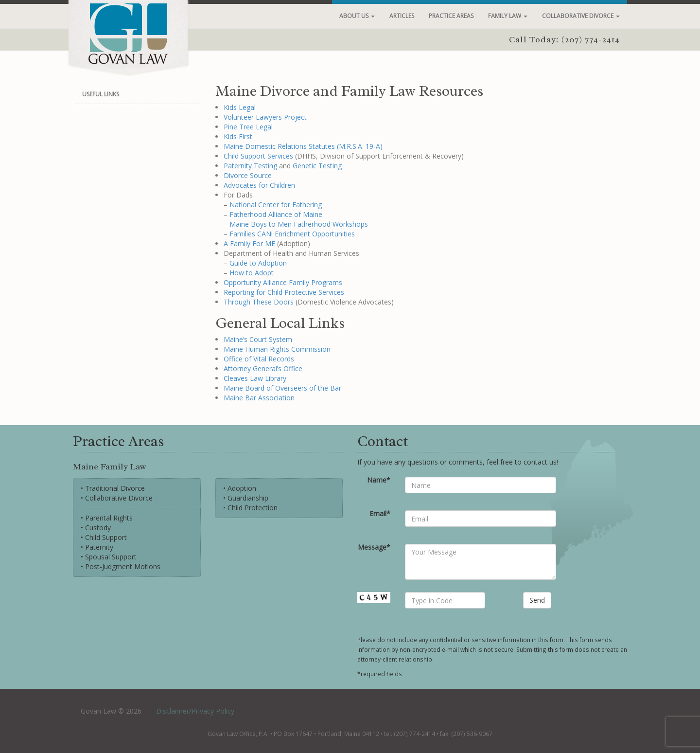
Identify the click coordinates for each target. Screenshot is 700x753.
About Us (357, 16)
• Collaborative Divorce (117, 498)
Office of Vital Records (259, 359)
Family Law (508, 16)
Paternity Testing (250, 166)
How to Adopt (252, 273)
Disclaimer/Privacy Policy (195, 711)
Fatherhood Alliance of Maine (276, 214)
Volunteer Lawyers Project (265, 117)
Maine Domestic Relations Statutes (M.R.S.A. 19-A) (303, 146)
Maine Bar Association (259, 398)
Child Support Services (258, 156)
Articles (402, 16)
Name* (379, 480)
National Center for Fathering (276, 205)
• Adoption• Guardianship (246, 493)
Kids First (238, 136)
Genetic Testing (317, 166)
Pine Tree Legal (248, 127)
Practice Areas (451, 16)
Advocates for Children (259, 185)
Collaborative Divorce (581, 16)
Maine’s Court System (258, 339)
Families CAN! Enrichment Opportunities (292, 234)
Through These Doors (259, 302)
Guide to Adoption (258, 263)
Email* (380, 513)
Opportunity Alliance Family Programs (283, 282)
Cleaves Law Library (255, 378)
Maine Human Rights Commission (277, 349)
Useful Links (101, 94)
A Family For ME (249, 243)
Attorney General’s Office (263, 368)
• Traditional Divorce (113, 488)
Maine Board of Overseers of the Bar (282, 388)
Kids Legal (240, 107)
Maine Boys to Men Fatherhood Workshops (299, 224)
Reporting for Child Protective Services (284, 292)
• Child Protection (250, 508)
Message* (374, 547)
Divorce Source (248, 175)
